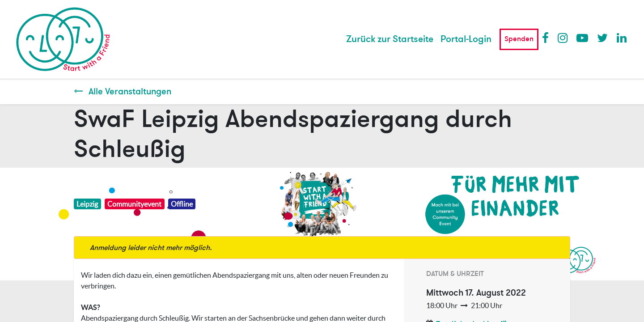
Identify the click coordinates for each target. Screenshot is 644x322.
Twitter (602, 38)
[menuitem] (390, 39)
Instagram (563, 38)
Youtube (582, 38)
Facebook (547, 38)
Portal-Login (466, 39)
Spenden (519, 39)
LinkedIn (622, 38)
